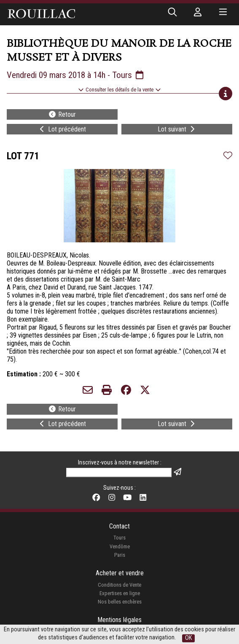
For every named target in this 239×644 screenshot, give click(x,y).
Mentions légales (119, 620)
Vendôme (120, 546)
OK (188, 638)
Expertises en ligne (120, 593)
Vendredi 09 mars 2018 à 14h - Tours (76, 75)
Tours (119, 538)
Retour (62, 114)
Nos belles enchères (120, 602)
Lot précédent (62, 129)
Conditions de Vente (119, 585)
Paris (120, 555)
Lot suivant (177, 129)
